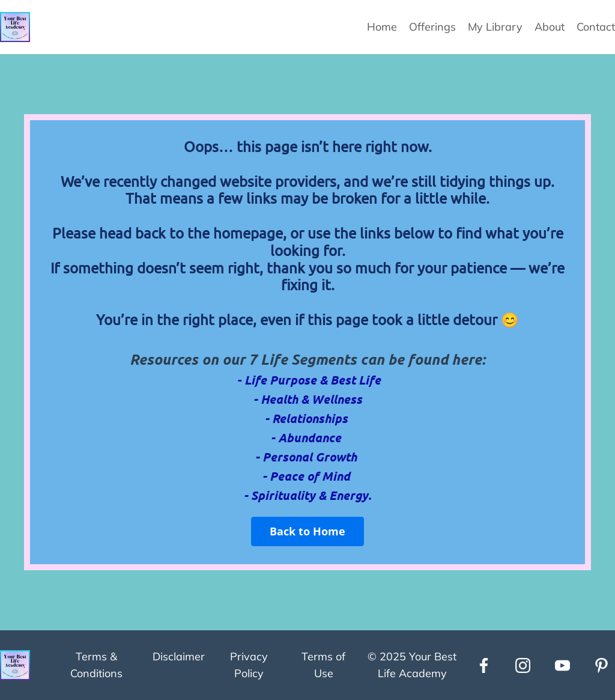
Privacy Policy (249, 665)
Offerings (432, 27)
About (550, 27)
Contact (596, 27)
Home (382, 27)
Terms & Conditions (96, 665)
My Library (495, 27)
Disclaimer (179, 656)
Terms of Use (323, 665)
